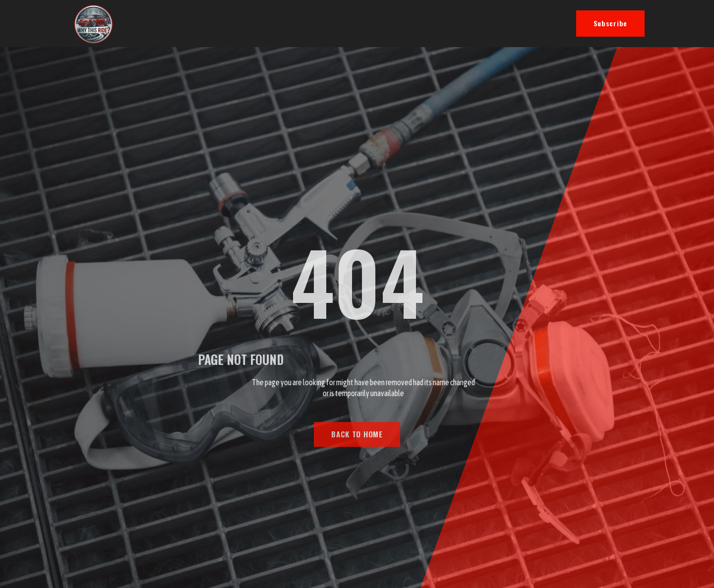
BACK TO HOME (357, 446)
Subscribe (610, 23)
